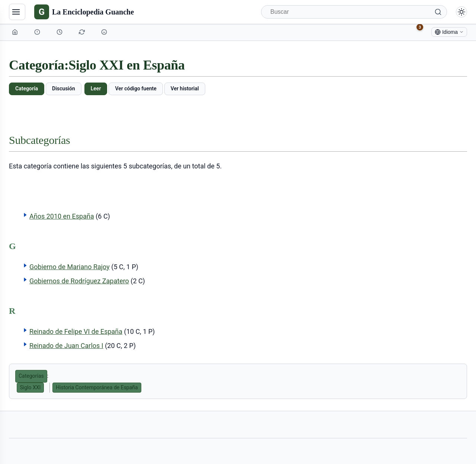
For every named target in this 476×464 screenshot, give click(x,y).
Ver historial (185, 88)
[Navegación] (17, 12)
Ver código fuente (136, 88)
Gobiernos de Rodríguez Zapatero (79, 281)
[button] (25, 215)
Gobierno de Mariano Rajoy (70, 267)
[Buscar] (354, 12)
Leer (96, 88)
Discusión (64, 88)
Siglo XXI (30, 387)
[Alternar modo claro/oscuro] (461, 12)
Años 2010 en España (62, 216)
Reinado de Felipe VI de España (76, 331)
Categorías (31, 376)
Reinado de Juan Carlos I (66, 346)
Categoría (27, 88)
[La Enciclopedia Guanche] (84, 12)
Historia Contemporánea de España (97, 387)
